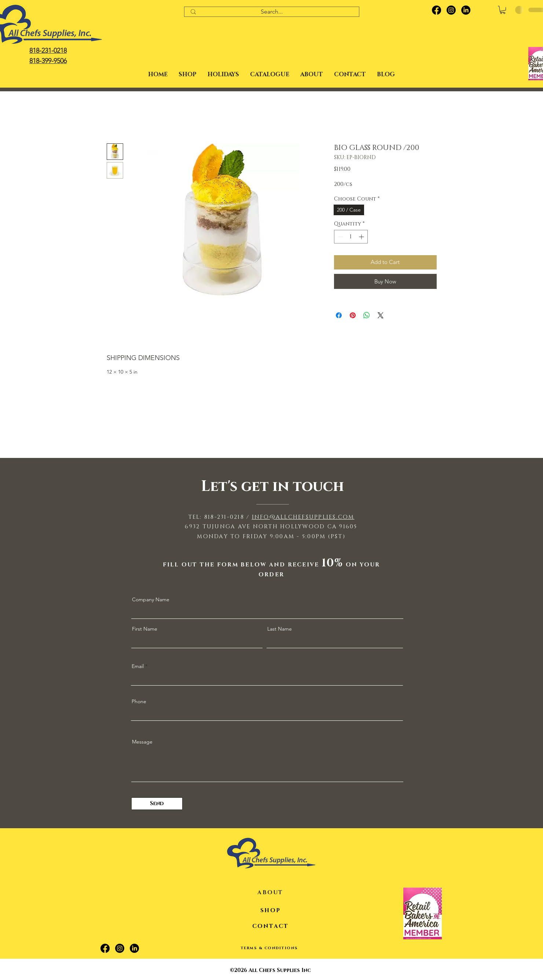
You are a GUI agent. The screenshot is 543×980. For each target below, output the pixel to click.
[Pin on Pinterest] (353, 315)
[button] (223, 74)
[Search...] (272, 12)
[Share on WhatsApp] (367, 315)
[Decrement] (340, 237)
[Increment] (362, 237)
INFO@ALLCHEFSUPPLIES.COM (303, 517)
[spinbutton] (351, 237)
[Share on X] (381, 315)
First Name (145, 629)
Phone (139, 701)
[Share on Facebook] (339, 315)
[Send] (157, 804)
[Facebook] (436, 10)
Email (138, 666)
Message (142, 742)
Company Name (151, 599)
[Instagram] (451, 10)
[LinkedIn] (466, 10)
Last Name (280, 629)
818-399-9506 (48, 61)
